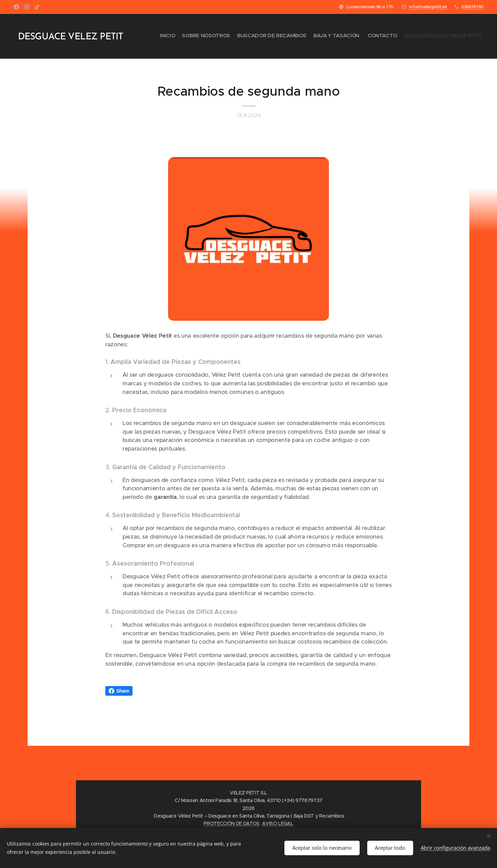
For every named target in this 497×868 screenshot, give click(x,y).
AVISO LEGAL (277, 823)
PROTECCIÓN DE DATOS (232, 823)
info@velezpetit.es (428, 7)
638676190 (472, 7)
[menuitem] (450, 36)
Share (119, 691)
